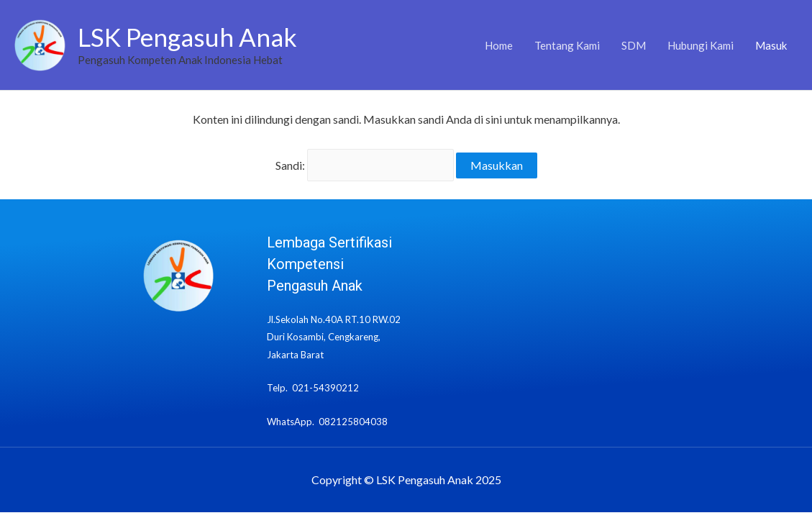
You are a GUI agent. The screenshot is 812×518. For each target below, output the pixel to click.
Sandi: (365, 165)
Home (499, 46)
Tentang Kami (567, 46)
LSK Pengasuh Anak (187, 37)
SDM (634, 46)
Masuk (771, 46)
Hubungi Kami (701, 46)
